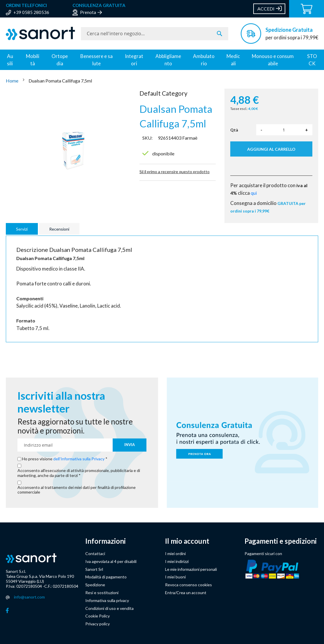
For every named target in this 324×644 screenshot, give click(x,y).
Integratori (134, 60)
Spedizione (95, 585)
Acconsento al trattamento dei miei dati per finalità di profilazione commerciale (77, 490)
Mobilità (33, 60)
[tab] (23, 229)
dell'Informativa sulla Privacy (79, 459)
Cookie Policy (98, 616)
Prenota (88, 12)
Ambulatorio (204, 60)
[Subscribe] (130, 445)
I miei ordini (175, 553)
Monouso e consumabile (273, 60)
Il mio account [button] (187, 541)
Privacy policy (98, 624)
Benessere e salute (97, 60)
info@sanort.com (29, 597)
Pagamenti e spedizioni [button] (281, 541)
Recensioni (59, 229)
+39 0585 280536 (31, 12)
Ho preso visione (64, 459)
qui (254, 193)
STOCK (312, 60)
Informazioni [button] (106, 541)
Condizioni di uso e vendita (109, 608)
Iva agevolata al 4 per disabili (111, 561)
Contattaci (95, 553)
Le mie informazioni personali (191, 569)
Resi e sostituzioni (102, 593)
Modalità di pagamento (106, 577)
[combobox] (155, 34)
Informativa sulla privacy (107, 600)
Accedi (266, 9)
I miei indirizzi (177, 561)
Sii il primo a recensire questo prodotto (175, 172)
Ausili (10, 60)
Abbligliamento (168, 60)
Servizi (22, 229)
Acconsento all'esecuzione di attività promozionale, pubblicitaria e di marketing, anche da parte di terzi (79, 473)
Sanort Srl (94, 569)
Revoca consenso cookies (188, 585)
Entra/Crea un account (186, 593)
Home (13, 81)
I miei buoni (175, 577)
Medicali (233, 60)
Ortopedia (60, 60)
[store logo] (40, 34)
